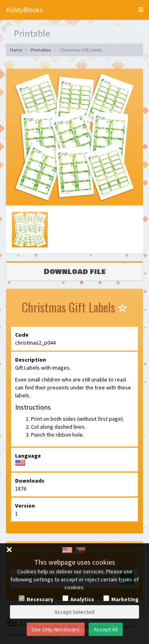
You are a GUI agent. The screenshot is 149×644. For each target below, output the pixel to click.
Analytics (82, 599)
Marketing (125, 599)
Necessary (40, 599)
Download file (75, 272)
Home (16, 50)
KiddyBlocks (24, 10)
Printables (41, 50)
